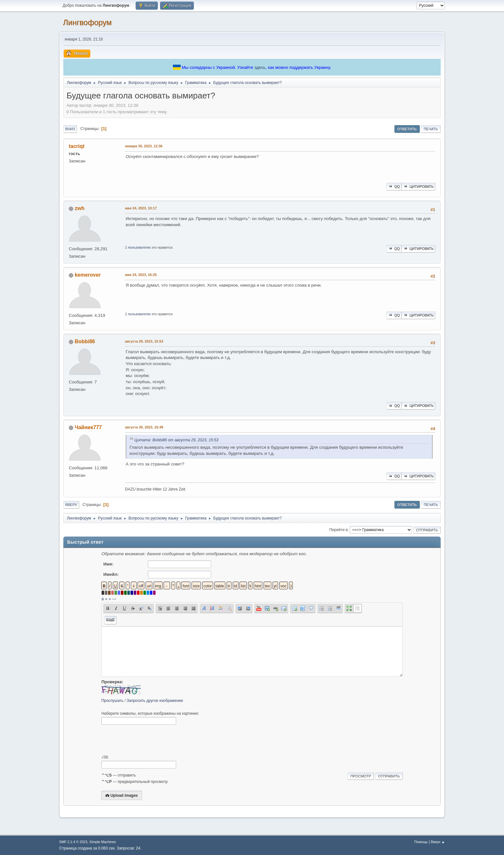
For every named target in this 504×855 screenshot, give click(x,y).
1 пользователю (138, 247)
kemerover (88, 275)
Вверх (71, 505)
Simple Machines (103, 842)
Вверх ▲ (438, 842)
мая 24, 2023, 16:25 (141, 275)
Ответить (407, 129)
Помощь (421, 842)
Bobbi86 (85, 341)
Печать (431, 129)
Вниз (70, 129)
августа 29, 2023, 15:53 (144, 341)
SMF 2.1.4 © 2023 (73, 842)
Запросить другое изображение (155, 701)
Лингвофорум (87, 22)
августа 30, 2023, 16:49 (144, 427)
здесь (260, 67)
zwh (79, 208)
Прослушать (112, 701)
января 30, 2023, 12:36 (144, 146)
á (102, 599)
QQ (394, 187)
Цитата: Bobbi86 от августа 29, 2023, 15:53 (176, 440)
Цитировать (418, 187)
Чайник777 (88, 427)
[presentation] (150, 740)
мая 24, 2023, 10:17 (141, 208)
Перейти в (338, 530)
